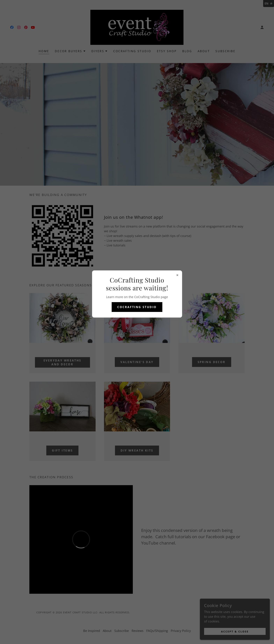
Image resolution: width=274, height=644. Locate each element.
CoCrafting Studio (137, 307)
